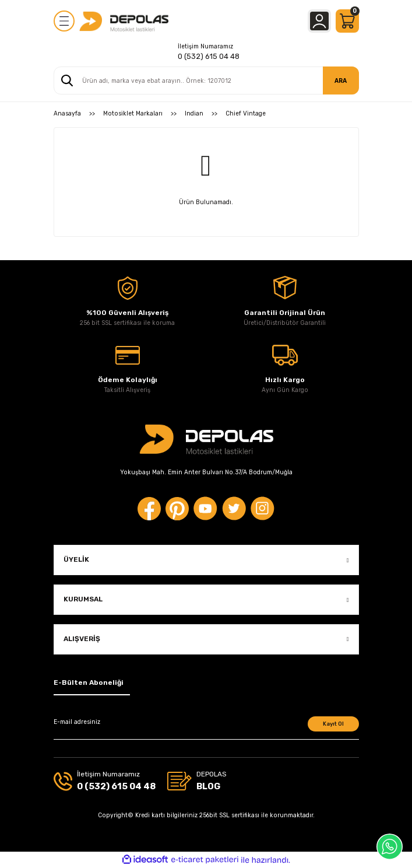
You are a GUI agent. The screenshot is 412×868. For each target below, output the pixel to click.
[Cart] (347, 21)
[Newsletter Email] (206, 728)
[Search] (206, 80)
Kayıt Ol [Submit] (333, 724)
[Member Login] (319, 21)
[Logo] (124, 21)
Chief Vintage (246, 113)
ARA (341, 81)
